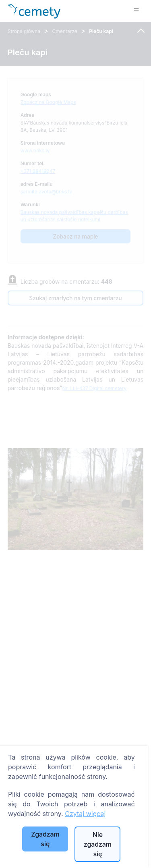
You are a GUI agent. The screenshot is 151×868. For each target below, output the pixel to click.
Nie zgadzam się (98, 844)
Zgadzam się (45, 839)
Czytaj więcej (85, 814)
